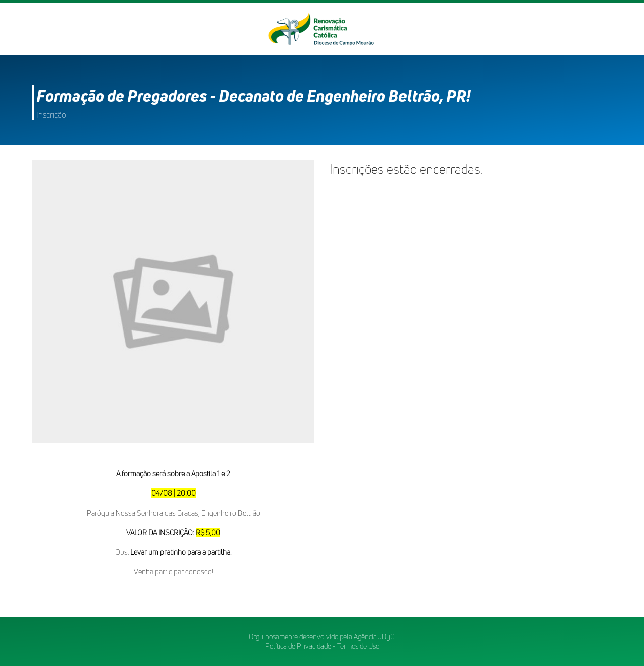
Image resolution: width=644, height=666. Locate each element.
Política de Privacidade (298, 646)
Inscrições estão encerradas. (406, 169)
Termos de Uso (358, 646)
